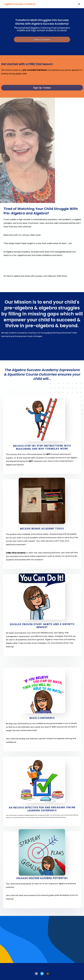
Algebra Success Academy (20, 4)
